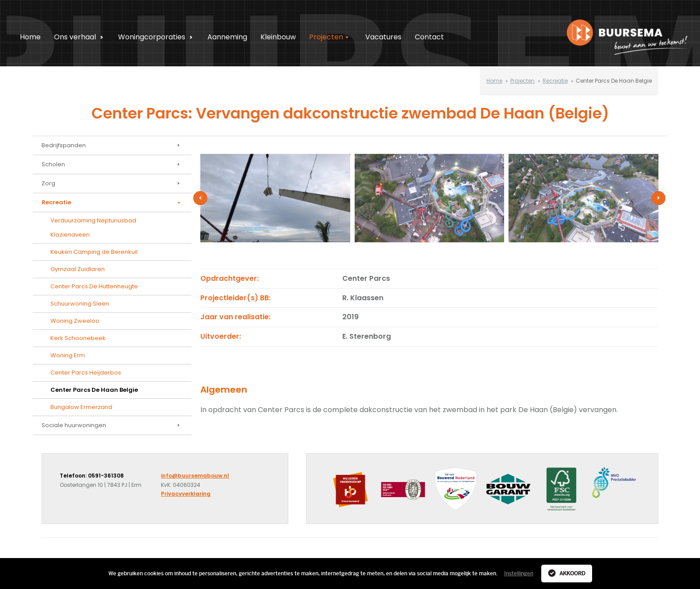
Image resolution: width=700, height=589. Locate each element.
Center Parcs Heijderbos (86, 373)
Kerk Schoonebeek (78, 338)
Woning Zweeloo (75, 321)
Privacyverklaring (186, 494)
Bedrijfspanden (112, 145)
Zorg (112, 184)
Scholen (112, 164)
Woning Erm (68, 355)
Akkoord (567, 573)
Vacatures (383, 37)
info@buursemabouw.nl (195, 476)
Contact (429, 37)
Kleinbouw (278, 37)
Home (30, 37)
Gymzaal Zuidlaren (78, 269)
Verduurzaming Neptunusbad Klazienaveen (93, 228)
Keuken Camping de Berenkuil (94, 252)
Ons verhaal (80, 37)
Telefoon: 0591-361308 (92, 476)
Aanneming (227, 37)
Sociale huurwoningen (112, 425)
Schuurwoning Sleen (80, 304)
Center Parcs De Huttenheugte (94, 286)
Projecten (331, 37)
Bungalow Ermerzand (81, 407)
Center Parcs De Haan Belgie (94, 390)
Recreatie (555, 81)
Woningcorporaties (157, 37)
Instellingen (519, 574)
